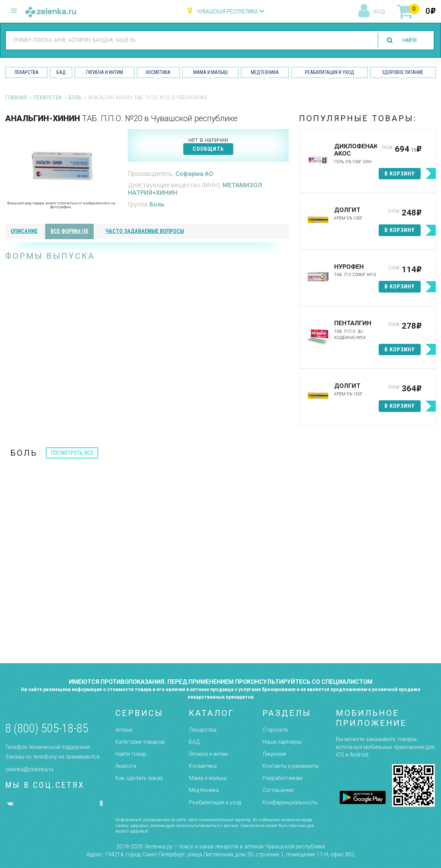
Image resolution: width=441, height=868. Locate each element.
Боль (75, 98)
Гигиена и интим (208, 754)
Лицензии (274, 754)
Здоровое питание (403, 72)
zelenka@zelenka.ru (29, 769)
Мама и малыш (211, 72)
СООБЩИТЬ (208, 149)
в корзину (400, 174)
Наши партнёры (282, 742)
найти (407, 40)
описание (24, 231)
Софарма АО (194, 174)
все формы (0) (69, 231)
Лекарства (27, 72)
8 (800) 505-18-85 (47, 728)
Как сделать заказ (139, 778)
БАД (61, 72)
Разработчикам (283, 778)
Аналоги (126, 766)
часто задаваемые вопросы (145, 231)
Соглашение (278, 790)
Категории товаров (140, 742)
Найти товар (131, 754)
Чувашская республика (227, 12)
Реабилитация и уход (330, 72)
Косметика (158, 72)
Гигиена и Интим (105, 72)
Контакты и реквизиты (291, 766)
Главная (16, 98)
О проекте (275, 730)
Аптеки (124, 730)
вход (379, 12)
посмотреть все (72, 453)
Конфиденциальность (290, 802)
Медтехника (265, 72)
